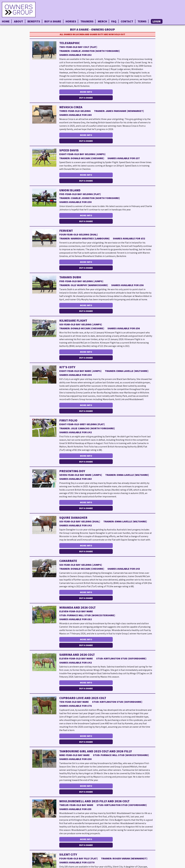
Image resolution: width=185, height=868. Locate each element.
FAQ (114, 21)
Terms (142, 21)
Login (157, 21)
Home (6, 21)
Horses (71, 21)
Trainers (87, 21)
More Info (82, 92)
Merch (102, 21)
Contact (127, 21)
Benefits (34, 21)
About (18, 21)
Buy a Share (53, 21)
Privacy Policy (175, 866)
